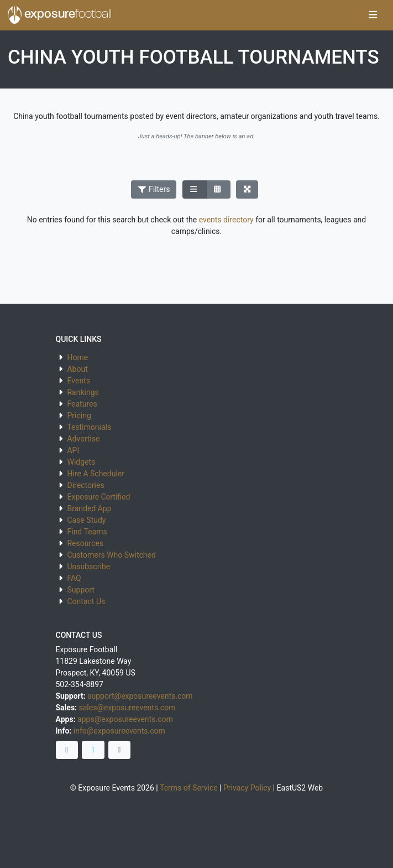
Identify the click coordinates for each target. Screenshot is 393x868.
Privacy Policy (247, 788)
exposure (60, 15)
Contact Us (86, 601)
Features (82, 404)
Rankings (83, 392)
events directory (226, 220)
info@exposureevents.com (119, 731)
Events (78, 381)
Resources (85, 543)
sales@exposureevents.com (127, 708)
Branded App (89, 508)
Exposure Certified (98, 497)
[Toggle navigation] (373, 15)
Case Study (86, 520)
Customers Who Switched (111, 555)
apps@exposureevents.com (125, 719)
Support (80, 590)
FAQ (74, 578)
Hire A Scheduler (95, 474)
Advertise (83, 439)
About (77, 369)
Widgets (81, 462)
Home (77, 357)
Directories (85, 485)
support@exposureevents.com (140, 696)
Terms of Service (189, 788)
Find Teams (87, 532)
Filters (154, 189)
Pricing (79, 415)
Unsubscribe (88, 566)
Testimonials (89, 427)
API (73, 450)
